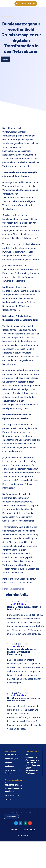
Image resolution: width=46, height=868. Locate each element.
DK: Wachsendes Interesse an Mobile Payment (24, 699)
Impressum (23, 835)
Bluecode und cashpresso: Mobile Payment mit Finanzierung (22, 652)
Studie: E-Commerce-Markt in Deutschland (24, 608)
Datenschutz (29, 830)
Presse (15, 830)
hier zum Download (17, 583)
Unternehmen (17, 646)
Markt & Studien (18, 604)
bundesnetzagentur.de (13, 589)
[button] (44, 4)
